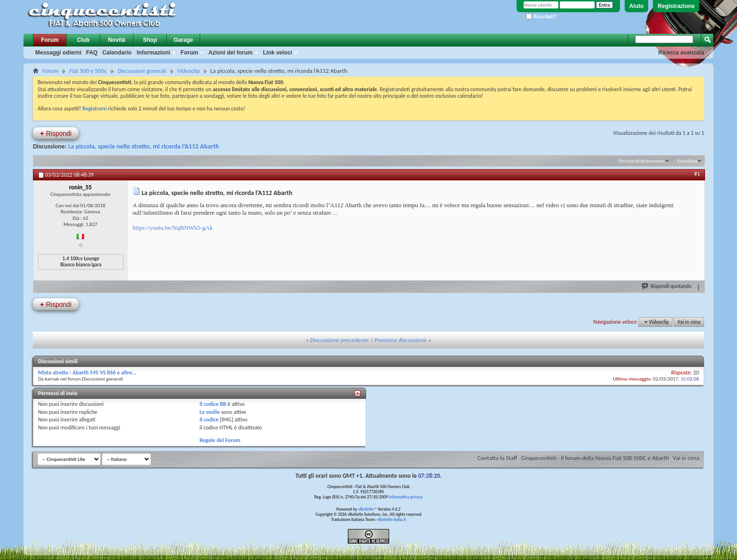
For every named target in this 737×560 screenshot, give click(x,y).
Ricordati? (541, 17)
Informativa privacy (406, 497)
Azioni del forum (230, 53)
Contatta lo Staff (498, 458)
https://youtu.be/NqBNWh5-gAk (173, 228)
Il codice (209, 420)
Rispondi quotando (667, 286)
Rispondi (56, 133)
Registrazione (676, 6)
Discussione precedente (340, 340)
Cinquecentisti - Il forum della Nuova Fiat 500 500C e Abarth (595, 458)
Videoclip (189, 71)
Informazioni (153, 53)
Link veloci (277, 53)
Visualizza (687, 161)
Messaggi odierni (58, 53)
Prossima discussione (401, 340)
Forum (50, 40)
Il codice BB (213, 404)
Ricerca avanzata (681, 53)
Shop (150, 40)
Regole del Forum (220, 440)
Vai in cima (689, 322)
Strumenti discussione (642, 161)
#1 (697, 174)
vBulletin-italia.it (392, 519)
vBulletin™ (368, 509)
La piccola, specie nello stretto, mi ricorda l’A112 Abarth (144, 146)
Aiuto (637, 6)
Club (83, 40)
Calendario (117, 53)
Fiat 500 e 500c (88, 71)
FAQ (92, 53)
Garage (183, 40)
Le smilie (209, 412)
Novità (117, 40)
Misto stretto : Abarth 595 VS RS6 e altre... (87, 373)
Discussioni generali (142, 71)
